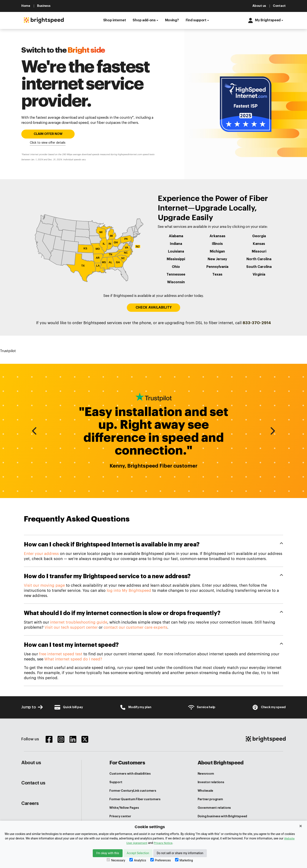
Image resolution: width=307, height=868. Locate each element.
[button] (115, 20)
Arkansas (217, 236)
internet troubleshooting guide (79, 622)
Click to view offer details (48, 143)
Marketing (184, 860)
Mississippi (176, 259)
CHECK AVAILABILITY (154, 308)
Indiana (176, 244)
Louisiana (176, 251)
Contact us (33, 783)
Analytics (138, 860)
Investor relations (211, 782)
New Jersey (217, 259)
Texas (217, 274)
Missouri (259, 251)
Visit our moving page (44, 585)
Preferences (161, 860)
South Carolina (259, 267)
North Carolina (259, 259)
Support (116, 782)
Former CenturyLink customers (133, 791)
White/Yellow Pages (124, 808)
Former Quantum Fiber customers (135, 799)
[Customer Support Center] (202, 707)
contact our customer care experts (135, 627)
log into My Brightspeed (129, 591)
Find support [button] (196, 20)
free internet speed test (61, 654)
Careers (30, 803)
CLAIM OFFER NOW (48, 134)
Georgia (259, 236)
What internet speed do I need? (73, 659)
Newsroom (206, 774)
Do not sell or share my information (180, 853)
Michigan (217, 251)
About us (31, 763)
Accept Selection (138, 853)
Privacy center (120, 816)
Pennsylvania (217, 267)
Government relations (214, 808)
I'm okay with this (108, 853)
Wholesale (205, 791)
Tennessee (176, 274)
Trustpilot (8, 351)
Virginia (259, 274)
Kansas (259, 244)
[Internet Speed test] (269, 707)
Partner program (210, 799)
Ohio (176, 267)
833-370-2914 (257, 323)
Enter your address (41, 554)
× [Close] (301, 826)
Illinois (217, 244)
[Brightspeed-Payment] (68, 707)
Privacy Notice (163, 843)
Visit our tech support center (71, 627)
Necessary (116, 860)
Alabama (176, 236)
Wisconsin (176, 282)
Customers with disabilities (130, 774)
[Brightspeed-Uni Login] (135, 707)
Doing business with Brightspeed (222, 816)
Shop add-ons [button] (144, 20)
